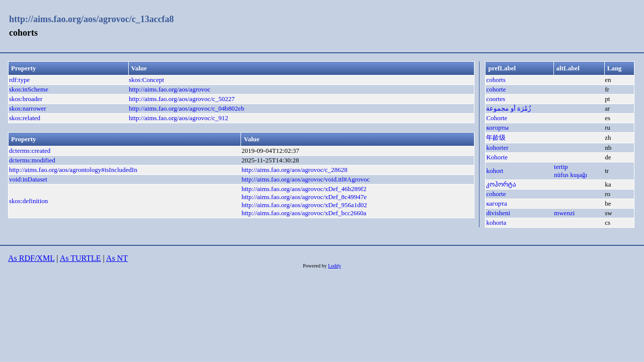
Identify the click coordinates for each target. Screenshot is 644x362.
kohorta (496, 222)
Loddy (335, 266)
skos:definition (28, 201)
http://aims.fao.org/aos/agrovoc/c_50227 (182, 99)
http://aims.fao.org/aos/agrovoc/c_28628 (295, 170)
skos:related (25, 118)
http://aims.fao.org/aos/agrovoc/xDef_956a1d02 (304, 205)
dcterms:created (30, 151)
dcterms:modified (32, 160)
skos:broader (26, 99)
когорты (497, 127)
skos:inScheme (29, 89)
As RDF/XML (31, 258)
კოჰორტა (501, 184)
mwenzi (564, 213)
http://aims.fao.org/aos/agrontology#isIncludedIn (73, 170)
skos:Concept (146, 80)
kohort (495, 171)
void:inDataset (28, 179)
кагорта (496, 203)
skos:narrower (28, 108)
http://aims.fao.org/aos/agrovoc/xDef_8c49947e (304, 197)
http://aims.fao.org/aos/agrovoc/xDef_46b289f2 (304, 189)
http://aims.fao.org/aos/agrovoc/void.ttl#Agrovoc (306, 179)
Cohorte (497, 118)
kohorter (497, 148)
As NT (117, 258)
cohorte (496, 89)
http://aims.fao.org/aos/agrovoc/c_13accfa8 (92, 19)
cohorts (496, 80)
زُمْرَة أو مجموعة (508, 108)
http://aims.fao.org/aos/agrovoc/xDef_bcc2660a (304, 213)
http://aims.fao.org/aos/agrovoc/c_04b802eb (186, 108)
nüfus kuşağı (571, 175)
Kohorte (497, 157)
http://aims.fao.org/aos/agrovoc (170, 89)
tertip (561, 167)
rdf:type (19, 80)
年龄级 (496, 138)
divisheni (498, 213)
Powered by (315, 266)
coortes (496, 99)
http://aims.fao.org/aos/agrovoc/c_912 (179, 118)
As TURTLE (80, 258)
